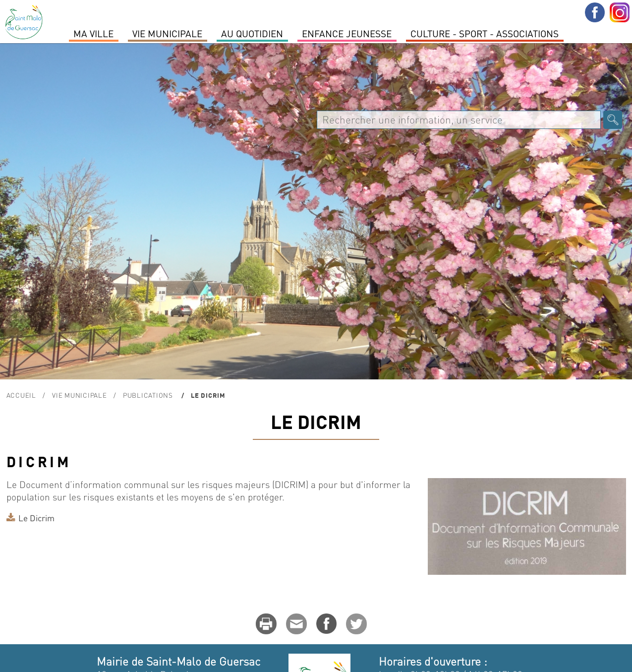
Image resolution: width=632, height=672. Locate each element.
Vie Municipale (167, 33)
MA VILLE (93, 33)
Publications (149, 395)
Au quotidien (252, 33)
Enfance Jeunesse (347, 33)
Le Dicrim (36, 518)
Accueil (21, 395)
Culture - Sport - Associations (485, 33)
